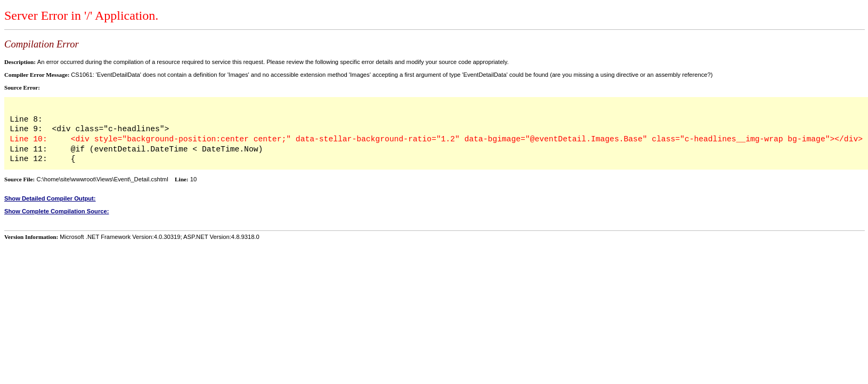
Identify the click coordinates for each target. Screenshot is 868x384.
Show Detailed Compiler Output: (50, 198)
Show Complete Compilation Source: (56, 211)
